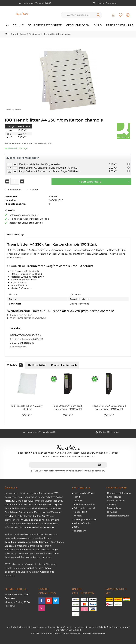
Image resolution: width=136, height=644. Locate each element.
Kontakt (78, 516)
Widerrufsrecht (82, 523)
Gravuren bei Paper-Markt (85, 495)
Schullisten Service (84, 504)
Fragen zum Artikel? (20, 315)
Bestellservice (40, 542)
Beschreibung (15, 234)
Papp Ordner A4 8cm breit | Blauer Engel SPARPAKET (49, 168)
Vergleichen (13, 190)
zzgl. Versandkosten (43, 143)
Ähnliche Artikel (37, 365)
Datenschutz (114, 508)
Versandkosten (57, 627)
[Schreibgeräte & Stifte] (45, 25)
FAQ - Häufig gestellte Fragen (116, 499)
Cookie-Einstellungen (119, 493)
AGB (76, 527)
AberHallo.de (47, 572)
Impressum (80, 531)
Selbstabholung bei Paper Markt (84, 510)
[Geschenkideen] (78, 25)
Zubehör (15, 365)
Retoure (78, 501)
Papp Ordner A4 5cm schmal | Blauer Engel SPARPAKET (50, 171)
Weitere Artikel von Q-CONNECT (27, 318)
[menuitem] (128, 15)
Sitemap (112, 504)
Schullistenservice (15, 542)
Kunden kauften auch (64, 365)
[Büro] (98, 25)
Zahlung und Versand (85, 519)
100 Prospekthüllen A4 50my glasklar (40, 164)
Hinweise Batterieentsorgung (118, 514)
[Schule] (18, 25)
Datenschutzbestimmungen (53, 471)
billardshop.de (12, 572)
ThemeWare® (99, 633)
